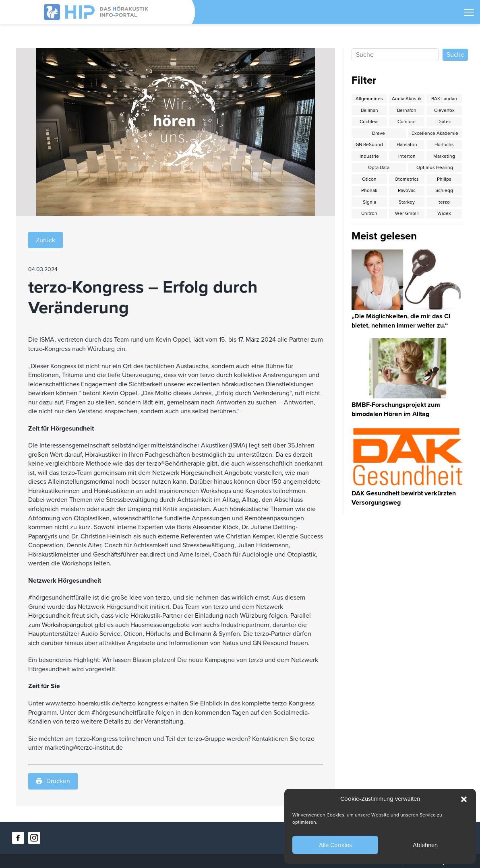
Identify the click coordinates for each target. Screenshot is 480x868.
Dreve (379, 133)
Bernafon (407, 110)
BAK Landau (444, 99)
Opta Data (379, 168)
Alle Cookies (335, 845)
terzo (444, 203)
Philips (444, 179)
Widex (444, 214)
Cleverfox (444, 110)
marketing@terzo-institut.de (84, 748)
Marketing (444, 157)
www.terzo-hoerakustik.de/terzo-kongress (104, 703)
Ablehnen (425, 845)
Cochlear (369, 122)
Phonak (369, 191)
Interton (407, 157)
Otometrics (407, 179)
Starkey (407, 203)
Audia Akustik (407, 99)
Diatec (444, 122)
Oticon (369, 179)
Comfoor (407, 122)
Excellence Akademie (435, 133)
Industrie (369, 157)
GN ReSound (369, 145)
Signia (369, 203)
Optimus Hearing (435, 168)
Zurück (46, 240)
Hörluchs (444, 145)
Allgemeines (369, 99)
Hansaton (407, 145)
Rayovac (407, 191)
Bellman (369, 110)
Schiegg (444, 191)
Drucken (53, 781)
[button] (464, 799)
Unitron (369, 214)
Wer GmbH (407, 214)
